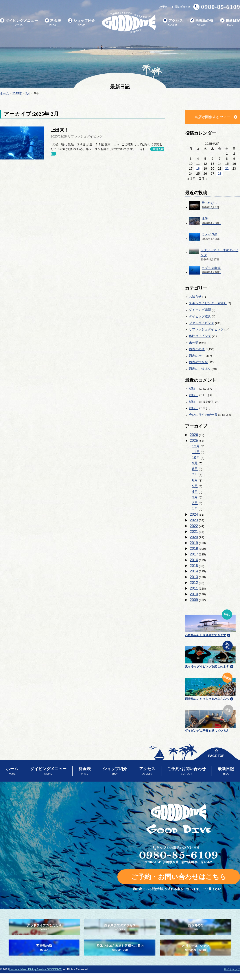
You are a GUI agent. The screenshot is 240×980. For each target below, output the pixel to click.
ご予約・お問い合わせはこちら (179, 877)
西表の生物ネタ (200, 369)
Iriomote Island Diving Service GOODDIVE (35, 969)
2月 (195, 503)
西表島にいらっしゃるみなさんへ (210, 686)
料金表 (53, 23)
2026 (194, 435)
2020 (194, 537)
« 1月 (192, 179)
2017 (194, 554)
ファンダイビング (202, 323)
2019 (194, 543)
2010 (194, 594)
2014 (194, 571)
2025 (194, 441)
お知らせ (195, 297)
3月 (195, 497)
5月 (195, 486)
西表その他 (197, 349)
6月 (195, 480)
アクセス (173, 23)
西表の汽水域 (198, 362)
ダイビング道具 (200, 316)
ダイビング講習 (200, 310)
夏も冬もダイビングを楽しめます (210, 654)
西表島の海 (202, 23)
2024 (194, 514)
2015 (194, 566)
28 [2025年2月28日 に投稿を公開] (220, 174)
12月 (196, 446)
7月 (195, 475)
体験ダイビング (200, 336)
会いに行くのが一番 (203, 415)
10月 (196, 458)
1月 (195, 509)
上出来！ (60, 130)
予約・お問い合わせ (175, 7)
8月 (195, 469)
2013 (194, 577)
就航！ (194, 388)
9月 (195, 463)
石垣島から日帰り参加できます (210, 622)
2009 (194, 600)
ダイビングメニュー (19, 23)
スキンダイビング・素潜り (208, 303)
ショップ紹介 (82, 23)
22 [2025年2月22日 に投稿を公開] (227, 169)
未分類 (194, 343)
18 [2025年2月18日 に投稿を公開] (198, 169)
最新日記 (230, 23)
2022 (194, 526)
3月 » (203, 179)
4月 (195, 492)
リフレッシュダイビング (206, 329)
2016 (194, 560)
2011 (194, 588)
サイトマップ (232, 969)
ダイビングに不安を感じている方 (210, 718)
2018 (194, 549)
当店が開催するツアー (212, 117)
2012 (194, 583)
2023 (194, 520)
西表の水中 (197, 356)
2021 (194, 532)
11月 (196, 452)
